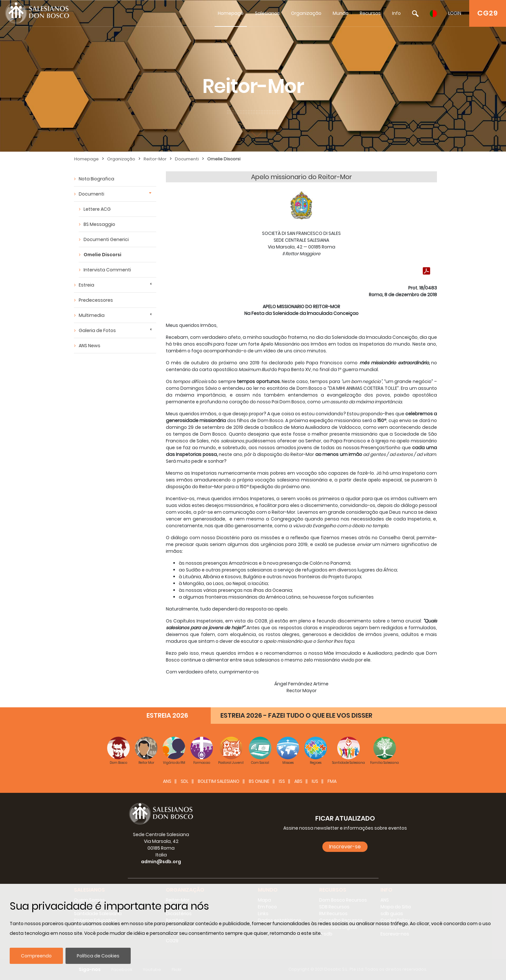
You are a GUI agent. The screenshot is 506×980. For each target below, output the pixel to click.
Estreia (86, 285)
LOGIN (455, 13)
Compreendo (36, 956)
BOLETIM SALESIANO (219, 781)
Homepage (231, 13)
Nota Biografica (96, 179)
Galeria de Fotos (97, 330)
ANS (167, 781)
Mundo (341, 13)
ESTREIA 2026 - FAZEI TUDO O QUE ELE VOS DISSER (296, 715)
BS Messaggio (99, 224)
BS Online (259, 781)
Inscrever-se (345, 847)
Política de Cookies (98, 956)
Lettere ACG (97, 209)
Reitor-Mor (155, 159)
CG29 (488, 13)
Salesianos (267, 13)
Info (396, 13)
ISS (282, 781)
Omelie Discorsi (224, 159)
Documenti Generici (106, 239)
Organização (306, 13)
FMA (332, 781)
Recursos (370, 13)
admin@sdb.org (161, 862)
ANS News (90, 346)
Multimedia (92, 315)
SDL (185, 781)
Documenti (187, 159)
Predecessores (96, 300)
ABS (298, 781)
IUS (315, 781)
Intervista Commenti (107, 270)
